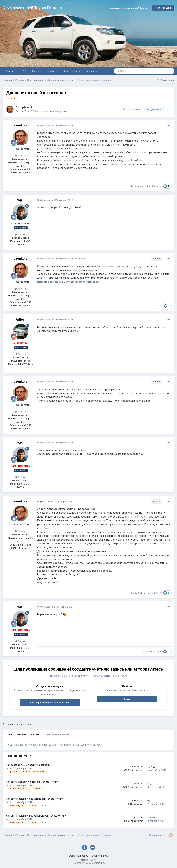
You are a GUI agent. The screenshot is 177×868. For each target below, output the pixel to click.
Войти (127, 699)
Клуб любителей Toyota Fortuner (32, 8)
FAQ (24, 71)
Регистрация (163, 8)
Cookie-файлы (100, 856)
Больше (92, 71)
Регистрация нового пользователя (50, 703)
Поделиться (132, 109)
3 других (157, 186)
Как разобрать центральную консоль (28, 765)
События (53, 71)
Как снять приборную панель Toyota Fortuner (33, 782)
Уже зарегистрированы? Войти (130, 8)
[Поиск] (132, 71)
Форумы (11, 73)
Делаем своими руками (53, 111)
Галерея (37, 71)
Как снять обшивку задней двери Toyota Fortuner (35, 799)
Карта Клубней (72, 71)
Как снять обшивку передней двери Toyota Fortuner (37, 816)
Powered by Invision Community (88, 863)
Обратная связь (78, 856)
